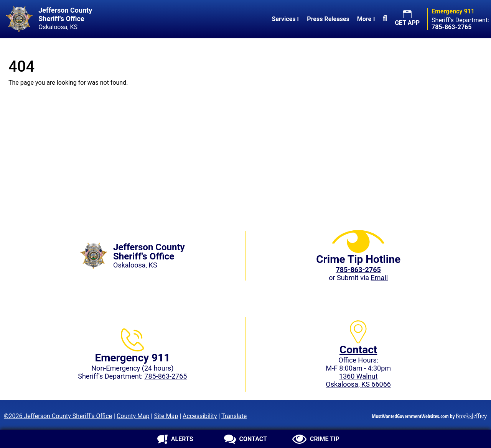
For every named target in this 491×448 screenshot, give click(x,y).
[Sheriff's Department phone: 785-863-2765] (451, 27)
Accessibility (200, 416)
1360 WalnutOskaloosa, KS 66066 (358, 380)
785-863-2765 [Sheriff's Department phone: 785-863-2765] (166, 376)
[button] (385, 19)
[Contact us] (245, 439)
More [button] (366, 19)
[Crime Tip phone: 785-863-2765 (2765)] (358, 270)
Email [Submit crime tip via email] (380, 278)
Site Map (166, 416)
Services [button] (285, 19)
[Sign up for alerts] (175, 439)
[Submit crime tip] (316, 439)
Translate (234, 416)
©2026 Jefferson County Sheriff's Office (58, 416)
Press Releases (328, 19)
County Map (133, 416)
